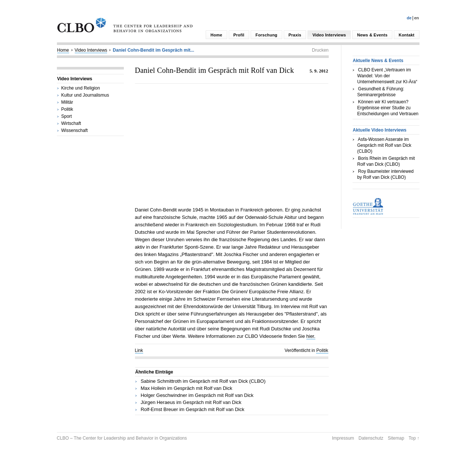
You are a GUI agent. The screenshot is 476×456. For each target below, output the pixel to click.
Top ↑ (414, 438)
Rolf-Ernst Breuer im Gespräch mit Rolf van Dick (192, 409)
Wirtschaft (71, 123)
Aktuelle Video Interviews (380, 130)
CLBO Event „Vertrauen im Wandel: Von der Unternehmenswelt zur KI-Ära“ (387, 76)
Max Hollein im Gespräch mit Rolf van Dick (186, 388)
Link (139, 350)
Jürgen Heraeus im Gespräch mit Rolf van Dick (191, 402)
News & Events (372, 35)
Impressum (343, 438)
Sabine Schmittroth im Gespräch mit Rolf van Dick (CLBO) (203, 381)
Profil (239, 35)
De (409, 18)
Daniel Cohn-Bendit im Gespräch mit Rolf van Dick (215, 70)
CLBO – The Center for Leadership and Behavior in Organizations (122, 438)
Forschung (266, 35)
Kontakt (406, 35)
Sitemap (396, 438)
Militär (67, 102)
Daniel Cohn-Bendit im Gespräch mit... (153, 50)
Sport (67, 116)
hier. (311, 336)
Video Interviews (329, 35)
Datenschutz (371, 438)
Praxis (295, 35)
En (417, 18)
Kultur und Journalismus (85, 95)
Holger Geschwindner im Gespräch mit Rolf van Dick (197, 395)
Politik (67, 109)
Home (216, 35)
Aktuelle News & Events (378, 61)
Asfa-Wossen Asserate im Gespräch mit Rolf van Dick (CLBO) (384, 145)
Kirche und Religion (81, 88)
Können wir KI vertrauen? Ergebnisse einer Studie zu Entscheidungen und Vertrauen (388, 108)
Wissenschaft (75, 130)
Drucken (320, 50)
